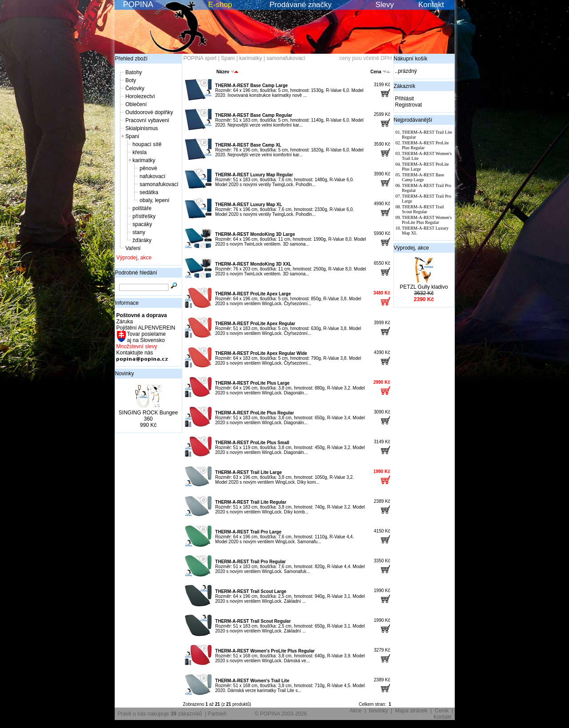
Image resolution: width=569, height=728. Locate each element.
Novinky (125, 374)
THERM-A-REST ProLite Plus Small (252, 443)
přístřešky (144, 216)
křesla (140, 152)
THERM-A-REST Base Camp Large (251, 86)
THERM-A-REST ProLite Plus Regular (254, 413)
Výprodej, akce (134, 258)
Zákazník (405, 86)
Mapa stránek (411, 711)
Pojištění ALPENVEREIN (146, 328)
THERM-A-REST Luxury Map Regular (254, 175)
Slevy (385, 5)
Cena (380, 72)
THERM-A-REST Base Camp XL (248, 145)
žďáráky (142, 240)
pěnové (148, 168)
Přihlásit (405, 99)
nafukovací (152, 176)
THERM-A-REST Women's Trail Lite (252, 681)
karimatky (144, 160)
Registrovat (409, 105)
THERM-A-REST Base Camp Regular (254, 115)
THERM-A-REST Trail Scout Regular (253, 621)
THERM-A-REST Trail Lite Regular (251, 502)
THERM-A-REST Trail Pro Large (248, 532)
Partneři (217, 714)
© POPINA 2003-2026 (281, 714)
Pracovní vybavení (147, 120)
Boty (131, 80)
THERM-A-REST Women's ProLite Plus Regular (265, 651)
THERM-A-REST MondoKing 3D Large (255, 234)
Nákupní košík (411, 59)
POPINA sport (200, 58)
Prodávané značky (301, 5)
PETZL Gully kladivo (424, 287)
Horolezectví (140, 96)
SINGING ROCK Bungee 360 (148, 416)
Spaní (132, 136)
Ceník (442, 711)
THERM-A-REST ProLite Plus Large (252, 383)
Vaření (133, 248)
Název (227, 72)
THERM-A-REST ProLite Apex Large (253, 294)
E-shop (220, 5)
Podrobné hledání (136, 273)
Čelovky (135, 88)
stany (139, 232)
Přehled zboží (131, 59)
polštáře (142, 208)
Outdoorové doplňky (149, 112)
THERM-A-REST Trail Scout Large (251, 591)
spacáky (142, 224)
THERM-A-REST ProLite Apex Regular (255, 324)
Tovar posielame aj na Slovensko (146, 337)
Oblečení (136, 104)
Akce (356, 711)
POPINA (138, 4)
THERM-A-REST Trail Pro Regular (250, 562)
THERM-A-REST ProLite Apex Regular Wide (261, 353)
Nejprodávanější (413, 120)
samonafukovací (159, 184)
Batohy (134, 72)
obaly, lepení (154, 200)
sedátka (149, 192)
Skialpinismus (142, 128)
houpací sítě (147, 144)
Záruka (125, 322)
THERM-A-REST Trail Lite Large (248, 472)
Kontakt (431, 5)
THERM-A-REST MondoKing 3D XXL (253, 264)
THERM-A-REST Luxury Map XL (249, 205)
